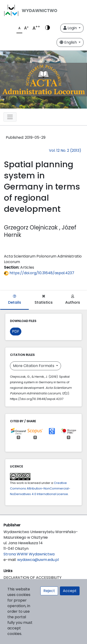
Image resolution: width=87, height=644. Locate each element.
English (69, 42)
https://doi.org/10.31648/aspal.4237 (39, 273)
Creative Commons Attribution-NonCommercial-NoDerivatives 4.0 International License (40, 488)
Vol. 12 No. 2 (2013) (65, 150)
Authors (73, 300)
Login (71, 28)
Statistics (44, 300)
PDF (16, 331)
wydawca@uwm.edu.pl (38, 560)
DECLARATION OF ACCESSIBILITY (32, 578)
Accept (70, 591)
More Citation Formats (34, 366)
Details (15, 300)
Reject (49, 591)
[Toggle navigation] (10, 117)
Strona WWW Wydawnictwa (29, 554)
